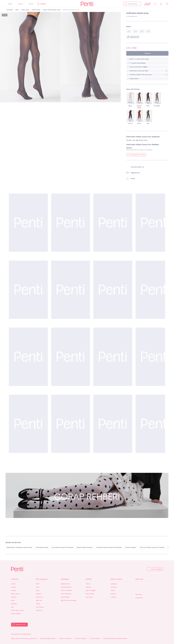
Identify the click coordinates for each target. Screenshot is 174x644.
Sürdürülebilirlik (66, 587)
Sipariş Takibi (90, 594)
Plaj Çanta (39, 610)
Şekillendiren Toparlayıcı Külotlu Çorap (19, 547)
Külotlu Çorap (36, 10)
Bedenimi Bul (133, 37)
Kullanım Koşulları (81, 638)
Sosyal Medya (116, 579)
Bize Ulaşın (89, 597)
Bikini (38, 584)
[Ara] (126, 4)
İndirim (43, 4)
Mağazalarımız (65, 584)
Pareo (38, 590)
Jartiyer (14, 587)
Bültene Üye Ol (21, 625)
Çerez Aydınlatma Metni (48, 638)
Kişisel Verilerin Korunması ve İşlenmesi (24, 638)
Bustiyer (14, 597)
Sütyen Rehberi (16, 614)
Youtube (113, 594)
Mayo (38, 587)
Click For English (156, 569)
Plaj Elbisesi (40, 607)
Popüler (15, 579)
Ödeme (88, 584)
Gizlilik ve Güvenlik (65, 638)
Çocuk (31, 4)
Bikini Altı (39, 600)
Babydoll (14, 604)
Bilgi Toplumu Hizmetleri (69, 600)
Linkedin (113, 597)
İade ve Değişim (91, 590)
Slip (12, 607)
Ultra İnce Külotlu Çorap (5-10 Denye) (152, 547)
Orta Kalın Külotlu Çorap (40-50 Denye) (109, 547)
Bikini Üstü (39, 597)
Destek (89, 579)
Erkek (21, 4)
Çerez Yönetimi (95, 638)
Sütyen (13, 584)
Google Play (139, 598)
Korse (13, 600)
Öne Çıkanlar (42, 579)
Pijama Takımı (15, 594)
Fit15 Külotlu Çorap (42, 547)
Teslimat (88, 587)
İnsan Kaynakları (66, 594)
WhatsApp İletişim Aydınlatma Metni (115, 638)
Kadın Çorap (25, 10)
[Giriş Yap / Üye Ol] (161, 4)
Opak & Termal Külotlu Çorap (52, 10)
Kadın (10, 4)
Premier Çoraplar (131, 547)
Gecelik (14, 590)
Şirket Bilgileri (65, 597)
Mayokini (39, 594)
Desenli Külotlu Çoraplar (85, 547)
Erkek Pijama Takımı (18, 610)
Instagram (114, 584)
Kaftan (38, 604)
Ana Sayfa (10, 10)
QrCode (140, 588)
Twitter (113, 590)
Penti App (139, 579)
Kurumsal (65, 579)
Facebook (114, 587)
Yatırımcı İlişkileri (66, 590)
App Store (139, 594)
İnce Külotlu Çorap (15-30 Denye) (62, 547)
